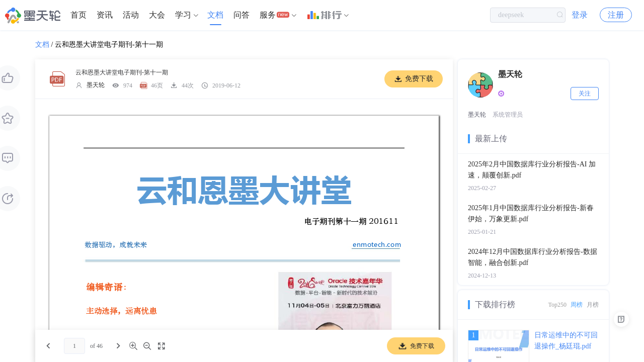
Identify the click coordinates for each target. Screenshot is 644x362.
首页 (78, 15)
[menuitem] (78, 15)
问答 (242, 15)
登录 (580, 15)
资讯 (105, 15)
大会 (157, 15)
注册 (616, 15)
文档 (215, 15)
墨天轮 (96, 85)
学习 (183, 15)
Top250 (558, 305)
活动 (131, 15)
